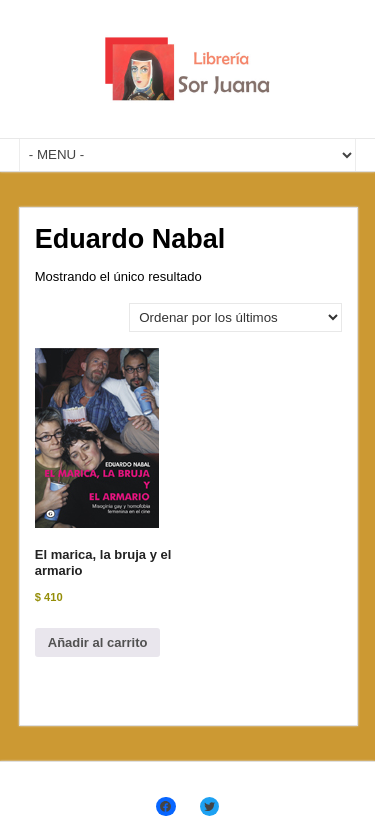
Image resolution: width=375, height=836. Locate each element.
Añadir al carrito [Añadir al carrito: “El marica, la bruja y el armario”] (98, 642)
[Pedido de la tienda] (235, 317)
